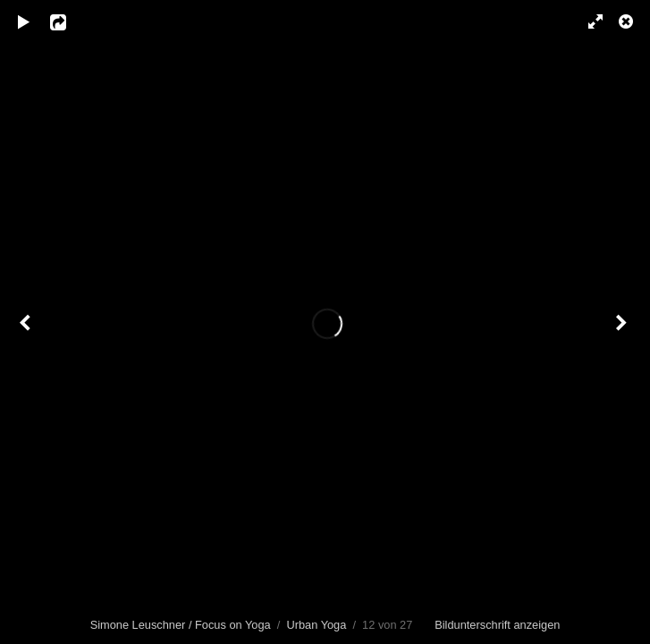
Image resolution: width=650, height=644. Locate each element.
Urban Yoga (316, 625)
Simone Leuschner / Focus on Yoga (181, 625)
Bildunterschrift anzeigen (497, 625)
